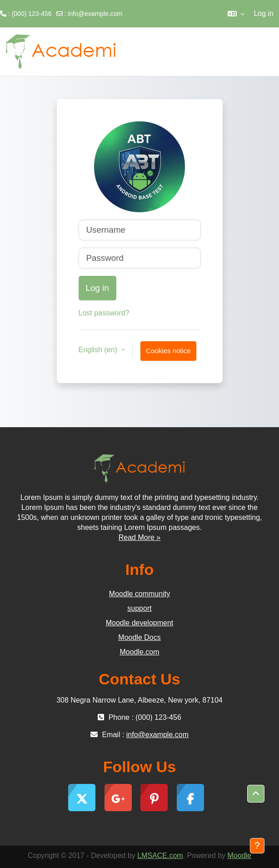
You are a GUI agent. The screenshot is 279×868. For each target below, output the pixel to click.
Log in (264, 13)
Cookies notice (168, 351)
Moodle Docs (139, 637)
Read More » (140, 537)
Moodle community (139, 594)
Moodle (239, 856)
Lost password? (104, 313)
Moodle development (140, 623)
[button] (236, 14)
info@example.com (95, 14)
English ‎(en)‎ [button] (99, 350)
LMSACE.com (160, 856)
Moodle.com (139, 652)
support (139, 608)
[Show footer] (257, 846)
